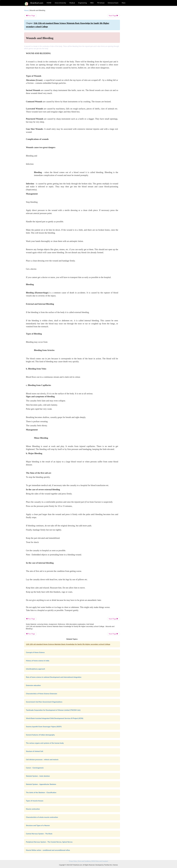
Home (26, 10)
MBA (92, 3)
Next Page (114, 16)
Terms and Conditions (84, 861)
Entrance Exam (113, 3)
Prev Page (30, 16)
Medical (72, 3)
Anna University (60, 3)
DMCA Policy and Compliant (100, 861)
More (124, 3)
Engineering (83, 3)
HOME (49, 3)
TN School (101, 3)
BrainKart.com (37, 3)
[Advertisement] (138, 43)
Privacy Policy (73, 861)
